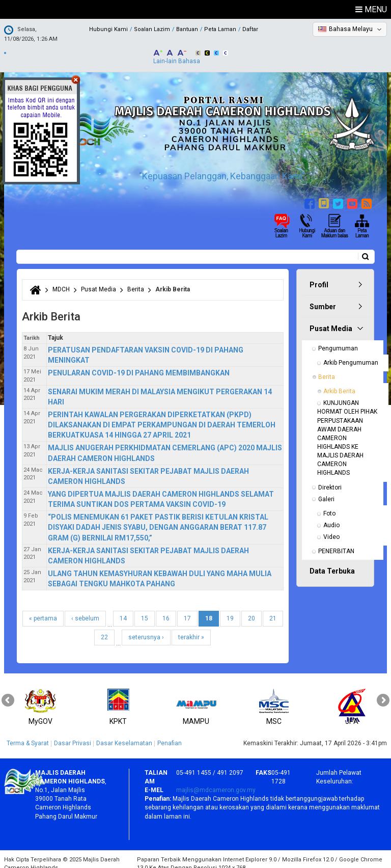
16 (166, 610)
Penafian (170, 735)
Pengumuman (338, 340)
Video (331, 528)
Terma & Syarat (28, 735)
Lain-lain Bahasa (177, 52)
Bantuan (187, 29)
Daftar (250, 29)
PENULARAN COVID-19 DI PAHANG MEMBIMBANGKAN (139, 364)
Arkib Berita (339, 383)
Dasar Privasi (73, 735)
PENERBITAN (336, 542)
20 (252, 610)
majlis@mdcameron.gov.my (216, 781)
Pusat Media (99, 281)
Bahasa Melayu (351, 29)
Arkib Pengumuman (351, 354)
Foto (329, 505)
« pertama (43, 610)
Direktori (330, 479)
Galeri (326, 491)
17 (187, 610)
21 (273, 610)
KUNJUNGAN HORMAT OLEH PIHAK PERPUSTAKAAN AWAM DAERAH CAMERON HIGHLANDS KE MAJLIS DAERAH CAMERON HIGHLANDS (348, 429)
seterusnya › (146, 629)
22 (104, 629)
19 (230, 610)
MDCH (61, 281)
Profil (319, 276)
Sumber (323, 298)
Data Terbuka (332, 562)
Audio (331, 517)
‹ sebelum (85, 610)
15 (145, 610)
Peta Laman (220, 29)
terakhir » (191, 629)
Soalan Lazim (152, 29)
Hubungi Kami (108, 29)
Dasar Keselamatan (124, 735)
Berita (136, 281)
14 (123, 610)
